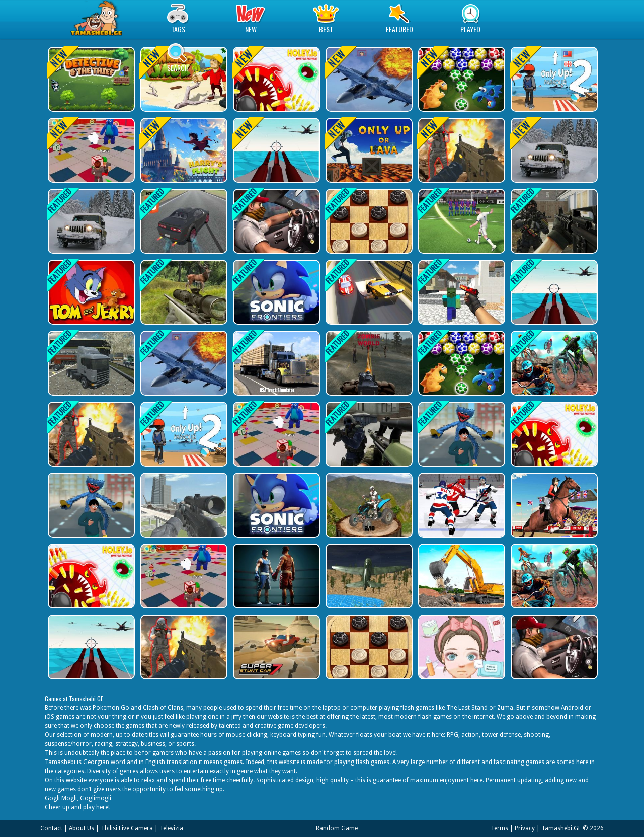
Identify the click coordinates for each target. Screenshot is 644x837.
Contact (51, 828)
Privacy (525, 828)
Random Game (337, 828)
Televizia (171, 828)
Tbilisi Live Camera (127, 828)
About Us (82, 828)
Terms (499, 828)
